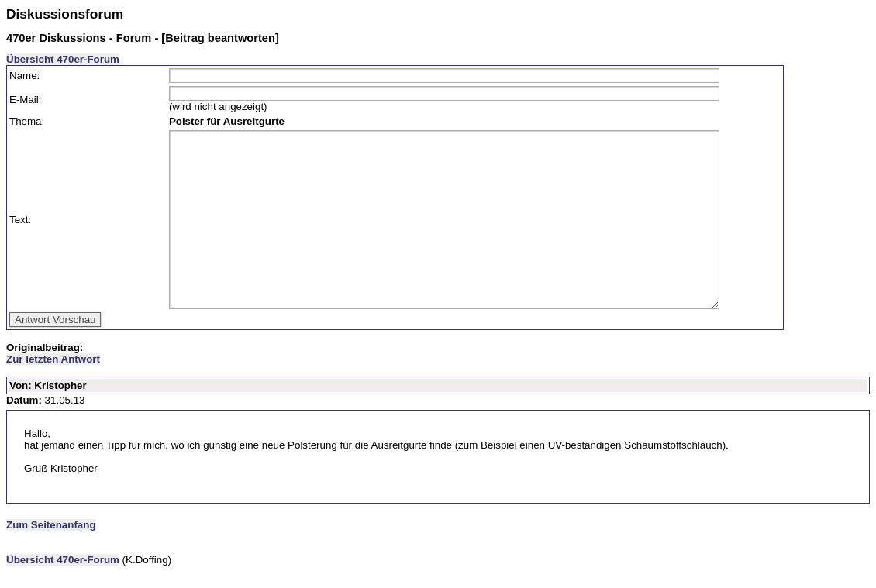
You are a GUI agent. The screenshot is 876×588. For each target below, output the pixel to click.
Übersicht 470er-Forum (63, 59)
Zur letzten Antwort (53, 359)
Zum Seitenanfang (51, 525)
